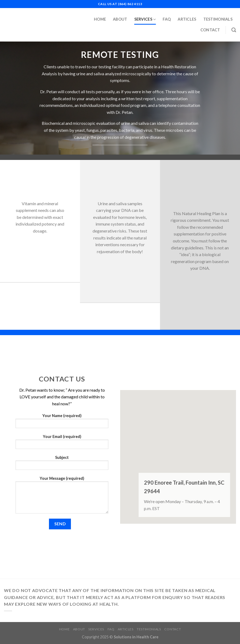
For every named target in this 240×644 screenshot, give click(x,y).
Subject (62, 464)
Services (145, 19)
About (120, 19)
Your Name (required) (62, 423)
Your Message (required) (62, 497)
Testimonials (218, 19)
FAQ (167, 19)
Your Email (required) (62, 443)
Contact (210, 30)
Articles (187, 19)
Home (100, 19)
